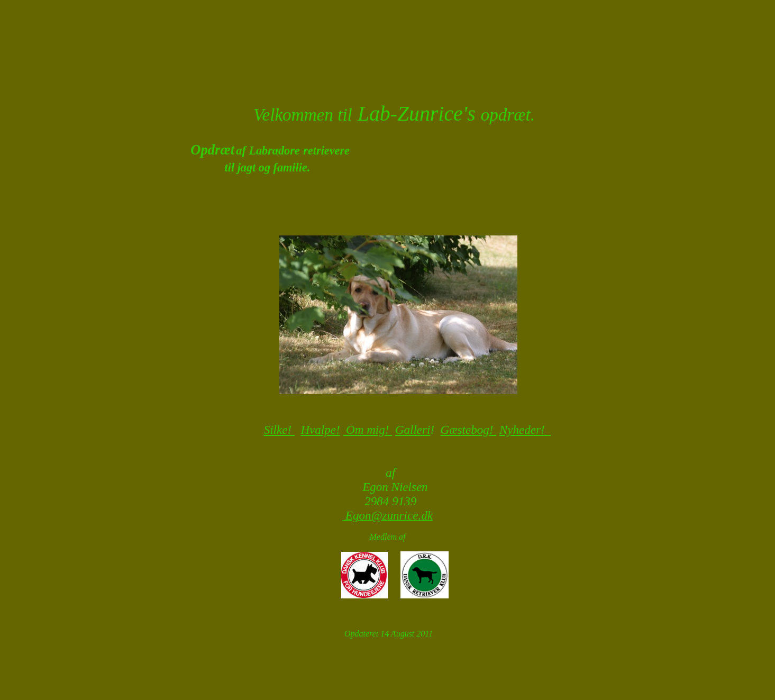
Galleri (413, 430)
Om (355, 430)
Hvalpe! (320, 430)
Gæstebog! (469, 430)
